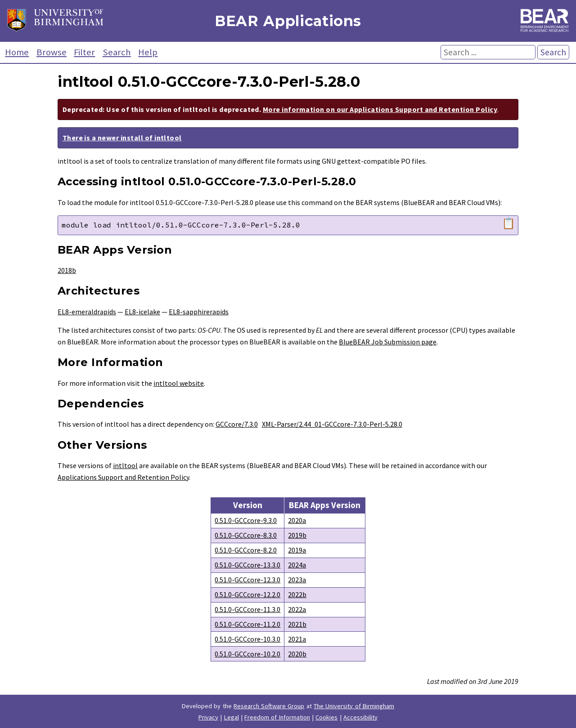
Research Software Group (269, 706)
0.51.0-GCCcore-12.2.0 (247, 594)
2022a (297, 609)
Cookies (326, 717)
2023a (297, 580)
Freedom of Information (277, 717)
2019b (297, 535)
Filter (84, 52)
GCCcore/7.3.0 (237, 424)
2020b (297, 654)
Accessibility (360, 717)
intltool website (179, 383)
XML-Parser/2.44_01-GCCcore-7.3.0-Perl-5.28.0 (332, 424)
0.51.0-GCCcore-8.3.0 (246, 535)
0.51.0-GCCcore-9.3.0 (246, 520)
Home (17, 52)
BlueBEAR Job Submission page (388, 342)
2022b (297, 594)
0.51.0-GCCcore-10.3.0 (247, 639)
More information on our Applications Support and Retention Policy (380, 109)
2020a (297, 520)
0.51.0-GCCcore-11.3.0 (247, 609)
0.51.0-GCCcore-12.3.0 (247, 580)
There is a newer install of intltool (122, 138)
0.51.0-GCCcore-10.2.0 (247, 654)
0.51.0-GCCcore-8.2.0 (246, 550)
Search (117, 52)
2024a (297, 565)
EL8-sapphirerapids (199, 312)
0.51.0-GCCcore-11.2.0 (247, 624)
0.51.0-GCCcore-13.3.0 (247, 565)
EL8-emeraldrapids (87, 312)
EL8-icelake (142, 312)
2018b (67, 270)
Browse (52, 52)
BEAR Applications (288, 21)
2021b (297, 624)
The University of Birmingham (354, 706)
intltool (125, 465)
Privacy (208, 717)
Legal (232, 717)
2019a (297, 550)
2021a (297, 639)
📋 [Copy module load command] (508, 223)
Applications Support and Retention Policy (123, 477)
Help (148, 52)
